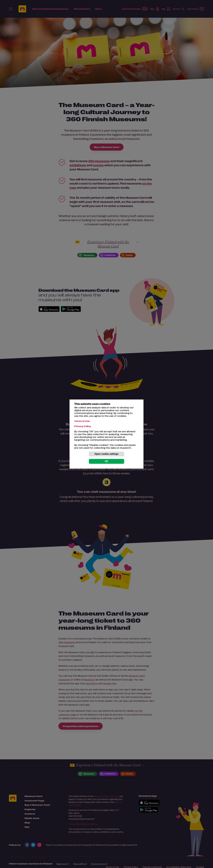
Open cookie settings (106, 454)
